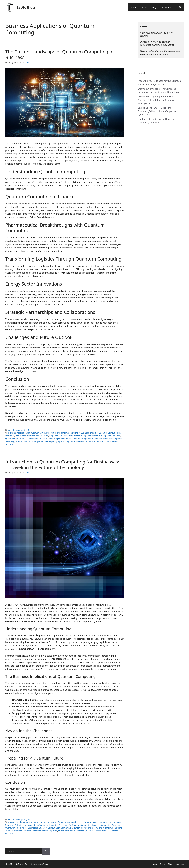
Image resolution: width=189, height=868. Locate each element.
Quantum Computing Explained (106, 436)
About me (169, 7)
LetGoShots (26, 7)
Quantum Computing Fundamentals (55, 439)
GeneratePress (41, 864)
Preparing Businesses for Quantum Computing (70, 436)
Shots (144, 7)
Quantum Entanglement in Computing (40, 441)
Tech (30, 430)
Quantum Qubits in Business (71, 441)
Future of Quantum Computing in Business (70, 433)
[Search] (46, 851)
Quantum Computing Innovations (87, 439)
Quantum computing (18, 430)
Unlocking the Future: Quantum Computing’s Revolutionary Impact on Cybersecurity (157, 111)
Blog (154, 7)
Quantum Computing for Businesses (22, 439)
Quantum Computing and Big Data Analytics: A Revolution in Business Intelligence (156, 100)
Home (133, 7)
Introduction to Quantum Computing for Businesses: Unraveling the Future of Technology (62, 464)
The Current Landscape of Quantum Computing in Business (59, 54)
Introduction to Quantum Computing (32, 436)
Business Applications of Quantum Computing (29, 433)
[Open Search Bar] (180, 7)
